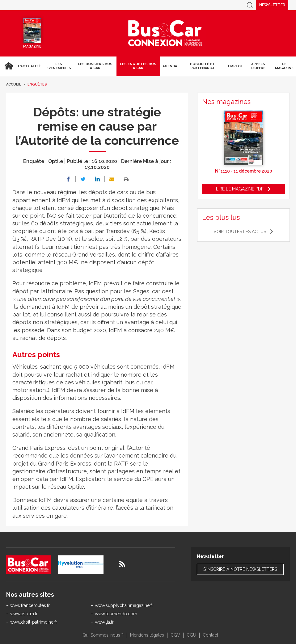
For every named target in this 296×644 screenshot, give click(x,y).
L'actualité (29, 66)
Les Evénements (59, 66)
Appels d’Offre (258, 66)
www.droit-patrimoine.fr (34, 622)
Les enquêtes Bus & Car (138, 66)
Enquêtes (37, 84)
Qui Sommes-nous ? (103, 635)
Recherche (250, 5)
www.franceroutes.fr (30, 605)
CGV (175, 635)
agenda (170, 66)
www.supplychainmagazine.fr (124, 605)
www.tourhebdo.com (116, 614)
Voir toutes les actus (240, 232)
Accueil (8, 66)
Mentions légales (147, 635)
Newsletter (272, 5)
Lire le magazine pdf (240, 189)
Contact (210, 635)
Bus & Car (165, 33)
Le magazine (284, 66)
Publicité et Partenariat (203, 66)
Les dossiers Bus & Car (95, 66)
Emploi (235, 66)
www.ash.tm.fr (24, 614)
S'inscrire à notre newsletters (240, 569)
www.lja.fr (104, 622)
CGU (191, 635)
